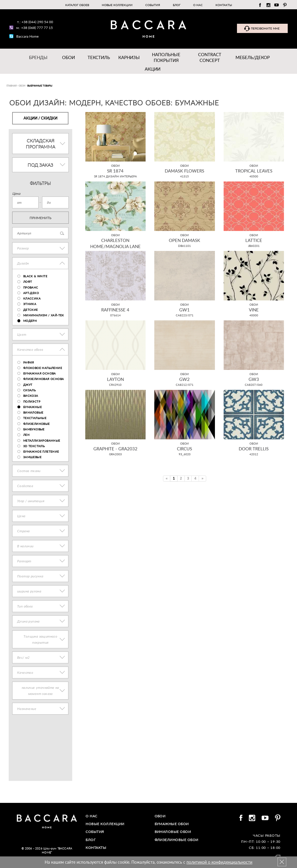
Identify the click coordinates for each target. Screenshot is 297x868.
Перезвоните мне (265, 28)
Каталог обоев (77, 5)
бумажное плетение (41, 452)
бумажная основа (40, 373)
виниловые (33, 412)
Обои (68, 57)
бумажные (32, 407)
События (153, 5)
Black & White (35, 276)
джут (28, 385)
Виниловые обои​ (173, 832)
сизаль (29, 390)
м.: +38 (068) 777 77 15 (35, 28)
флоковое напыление (43, 368)
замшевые (32, 457)
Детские (31, 310)
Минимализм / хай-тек (44, 315)
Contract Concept (210, 57)
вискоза (31, 396)
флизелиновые (37, 424)
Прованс (31, 287)
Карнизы (129, 57)
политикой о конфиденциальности (219, 862)
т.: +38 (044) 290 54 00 (35, 22)
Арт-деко (31, 293)
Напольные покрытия (166, 57)
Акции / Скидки (40, 118)
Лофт (28, 282)
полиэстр (32, 401)
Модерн (30, 321)
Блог (177, 5)
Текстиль (99, 57)
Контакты (224, 5)
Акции (153, 69)
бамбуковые (34, 429)
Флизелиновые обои (177, 840)
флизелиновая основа (44, 379)
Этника (30, 304)
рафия (29, 362)
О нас (198, 5)
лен (26, 435)
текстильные (35, 418)
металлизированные (42, 441)
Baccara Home (27, 36)
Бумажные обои (172, 824)
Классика (32, 298)
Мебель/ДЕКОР (253, 57)
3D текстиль (34, 446)
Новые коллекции (117, 5)
